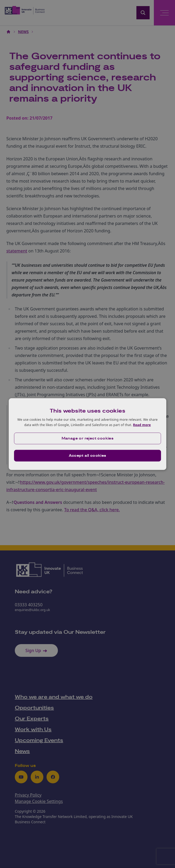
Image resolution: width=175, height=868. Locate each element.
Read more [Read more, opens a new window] (142, 425)
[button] (87, 438)
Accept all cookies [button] (87, 455)
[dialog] (87, 434)
